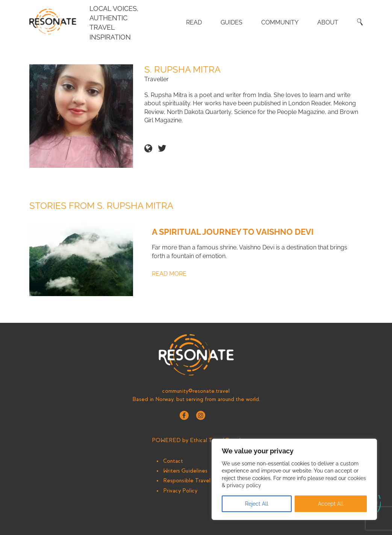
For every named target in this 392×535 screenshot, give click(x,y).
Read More (169, 274)
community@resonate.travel (196, 391)
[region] (294, 479)
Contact (173, 461)
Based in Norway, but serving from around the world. (196, 399)
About (328, 22)
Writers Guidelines (185, 471)
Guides (232, 22)
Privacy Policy (180, 491)
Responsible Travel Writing (196, 480)
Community (280, 22)
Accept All (331, 504)
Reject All (257, 504)
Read (194, 22)
